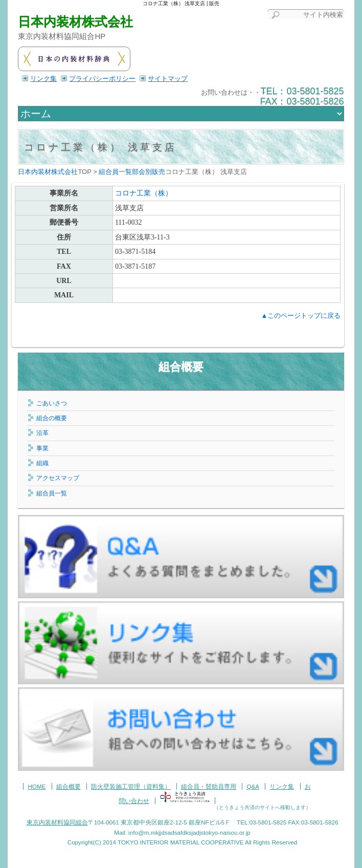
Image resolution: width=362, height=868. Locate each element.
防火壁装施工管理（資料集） (131, 786)
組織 (42, 463)
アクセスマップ (58, 478)
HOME (37, 786)
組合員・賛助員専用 (209, 786)
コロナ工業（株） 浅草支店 (100, 147)
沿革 (42, 433)
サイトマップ (168, 79)
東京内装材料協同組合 (57, 822)
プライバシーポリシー (102, 79)
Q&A (253, 786)
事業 (42, 448)
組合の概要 (52, 418)
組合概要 (181, 367)
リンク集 (43, 79)
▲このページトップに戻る (301, 316)
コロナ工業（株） (144, 193)
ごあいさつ (52, 403)
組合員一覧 (52, 493)
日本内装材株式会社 (75, 22)
